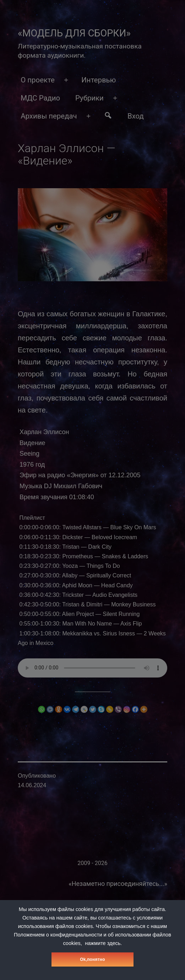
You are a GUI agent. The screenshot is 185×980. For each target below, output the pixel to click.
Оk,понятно (92, 959)
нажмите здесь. (103, 943)
